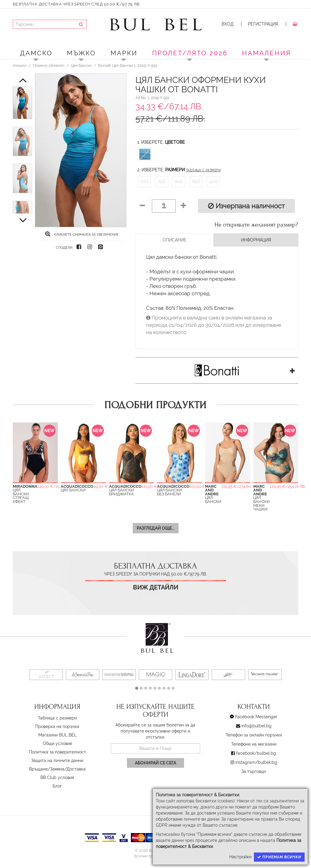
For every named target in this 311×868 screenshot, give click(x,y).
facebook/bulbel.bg (256, 753)
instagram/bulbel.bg (256, 762)
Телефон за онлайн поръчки (254, 735)
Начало (20, 65)
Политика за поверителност (57, 752)
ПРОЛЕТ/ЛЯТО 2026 (190, 53)
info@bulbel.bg (256, 726)
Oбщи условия (57, 743)
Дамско (36, 53)
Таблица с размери (203, 170)
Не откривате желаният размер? (256, 225)
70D (144, 182)
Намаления (267, 53)
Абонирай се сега (155, 763)
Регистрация (263, 24)
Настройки (240, 857)
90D (213, 182)
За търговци (254, 771)
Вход (228, 24)
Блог (57, 786)
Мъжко (81, 53)
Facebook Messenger (256, 717)
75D (162, 182)
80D (179, 182)
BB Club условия (57, 777)
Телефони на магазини (254, 744)
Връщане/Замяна (47, 769)
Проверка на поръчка (57, 726)
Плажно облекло (49, 65)
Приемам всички (279, 857)
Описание (174, 240)
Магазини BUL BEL (57, 735)
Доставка (76, 769)
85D (196, 182)
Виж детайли (156, 588)
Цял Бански (81, 65)
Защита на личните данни (57, 760)
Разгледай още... (156, 528)
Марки (124, 53)
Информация (256, 240)
